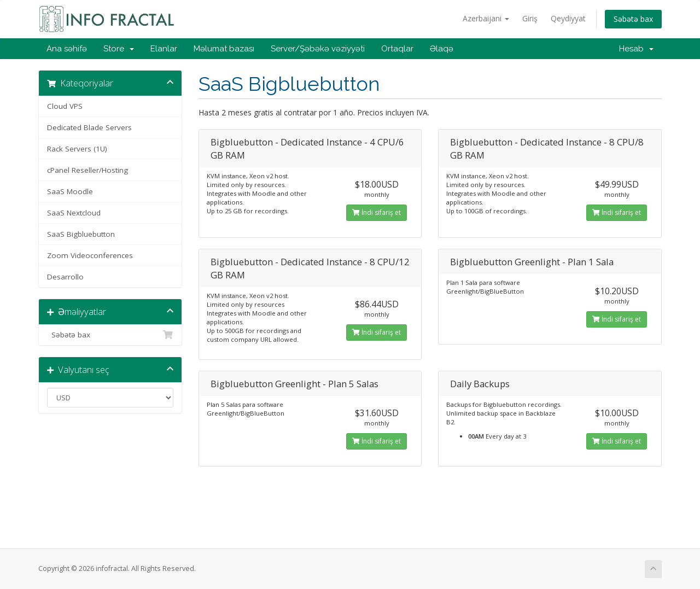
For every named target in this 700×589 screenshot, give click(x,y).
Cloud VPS (65, 106)
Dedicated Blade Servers (89, 127)
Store (119, 49)
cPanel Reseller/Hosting (87, 170)
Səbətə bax (633, 19)
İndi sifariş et (377, 212)
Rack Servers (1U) (77, 149)
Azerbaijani (486, 18)
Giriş (530, 18)
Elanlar (164, 49)
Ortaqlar (397, 49)
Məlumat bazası (224, 49)
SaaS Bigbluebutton (81, 234)
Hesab (636, 49)
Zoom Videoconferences (90, 255)
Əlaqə (442, 49)
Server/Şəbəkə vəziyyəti (318, 49)
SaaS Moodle (70, 191)
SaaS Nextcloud (74, 213)
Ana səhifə (67, 49)
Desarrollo (65, 277)
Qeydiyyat (568, 18)
